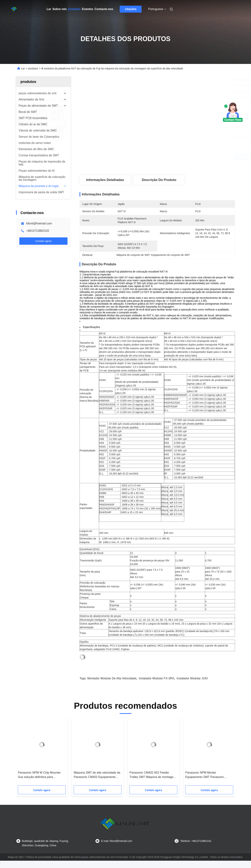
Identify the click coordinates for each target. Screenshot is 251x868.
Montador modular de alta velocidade (112, 678)
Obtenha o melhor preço (178, 157)
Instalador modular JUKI (192, 678)
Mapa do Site (15, 857)
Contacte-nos (104, 9)
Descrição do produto (159, 180)
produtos (74, 9)
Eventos (88, 9)
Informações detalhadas (105, 180)
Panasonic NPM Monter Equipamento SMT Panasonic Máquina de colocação (205, 775)
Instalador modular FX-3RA (157, 678)
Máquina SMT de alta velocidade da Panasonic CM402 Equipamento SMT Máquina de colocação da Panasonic (97, 775)
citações (131, 9)
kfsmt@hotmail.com (39, 223)
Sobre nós (59, 9)
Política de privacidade (39, 857)
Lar (49, 9)
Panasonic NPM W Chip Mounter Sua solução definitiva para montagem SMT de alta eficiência (39, 775)
